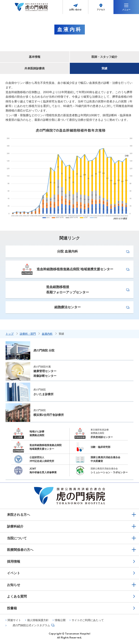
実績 (104, 68)
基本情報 (35, 57)
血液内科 (47, 334)
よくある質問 (17, 596)
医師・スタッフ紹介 (104, 57)
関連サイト (14, 620)
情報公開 (60, 620)
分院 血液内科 (67, 251)
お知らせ (14, 585)
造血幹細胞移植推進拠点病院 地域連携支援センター (67, 269)
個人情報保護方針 (38, 620)
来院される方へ (19, 515)
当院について (17, 538)
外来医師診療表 (35, 68)
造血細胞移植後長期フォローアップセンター (68, 290)
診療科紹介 (15, 526)
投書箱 (12, 608)
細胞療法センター (68, 307)
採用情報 (14, 562)
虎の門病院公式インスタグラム (31, 626)
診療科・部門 (28, 334)
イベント (14, 573)
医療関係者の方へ (20, 550)
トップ (10, 334)
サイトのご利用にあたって (88, 620)
